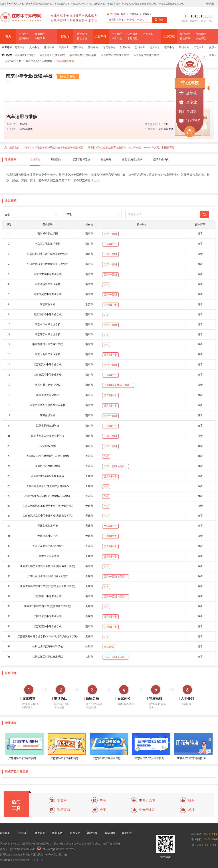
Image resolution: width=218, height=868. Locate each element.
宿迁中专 (199, 47)
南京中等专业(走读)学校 (83, 55)
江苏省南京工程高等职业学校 (48, 436)
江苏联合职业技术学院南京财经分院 (48, 254)
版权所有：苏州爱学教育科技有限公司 (22, 860)
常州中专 (64, 47)
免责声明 (40, 833)
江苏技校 (169, 36)
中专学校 (117, 34)
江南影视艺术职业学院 (48, 466)
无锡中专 (34, 47)
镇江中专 (169, 47)
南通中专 (93, 47)
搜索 (159, 20)
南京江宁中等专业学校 (48, 334)
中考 (103, 800)
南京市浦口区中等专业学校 (48, 344)
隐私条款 (57, 833)
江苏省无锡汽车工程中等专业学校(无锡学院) (48, 506)
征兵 (191, 800)
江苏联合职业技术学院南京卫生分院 (48, 264)
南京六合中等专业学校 (48, 354)
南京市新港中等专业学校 (48, 314)
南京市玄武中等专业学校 (115, 55)
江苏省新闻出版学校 (48, 426)
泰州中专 (184, 47)
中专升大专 (147, 800)
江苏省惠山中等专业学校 (48, 596)
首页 (8, 36)
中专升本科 (147, 810)
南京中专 (20, 47)
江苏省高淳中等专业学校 (48, 375)
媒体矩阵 (92, 833)
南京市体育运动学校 (48, 395)
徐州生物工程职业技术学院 (48, 657)
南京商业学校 (48, 304)
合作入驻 (75, 833)
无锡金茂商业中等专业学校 (48, 546)
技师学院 (201, 34)
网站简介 (5, 833)
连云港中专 (109, 47)
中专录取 (148, 34)
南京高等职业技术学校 (52, 55)
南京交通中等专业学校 (48, 385)
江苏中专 (101, 36)
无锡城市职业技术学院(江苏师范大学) (48, 456)
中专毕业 (117, 38)
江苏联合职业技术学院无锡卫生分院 (48, 576)
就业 (191, 810)
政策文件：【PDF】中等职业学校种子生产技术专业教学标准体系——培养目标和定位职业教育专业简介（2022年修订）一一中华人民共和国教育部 (92, 148)
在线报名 (147, 14)
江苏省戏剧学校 (48, 446)
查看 (200, 234)
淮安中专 (125, 47)
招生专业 (82, 38)
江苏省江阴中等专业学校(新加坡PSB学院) (47, 606)
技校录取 (201, 38)
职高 (123, 14)
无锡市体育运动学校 (48, 556)
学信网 (62, 800)
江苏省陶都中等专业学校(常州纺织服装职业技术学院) (48, 636)
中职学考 (40, 38)
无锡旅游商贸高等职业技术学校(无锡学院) (48, 496)
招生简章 (132, 34)
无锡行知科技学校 (48, 536)
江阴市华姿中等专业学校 (48, 616)
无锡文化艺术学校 (48, 526)
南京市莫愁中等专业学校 (48, 294)
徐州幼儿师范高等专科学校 (48, 646)
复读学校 (40, 34)
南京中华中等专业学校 (48, 324)
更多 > (213, 47)
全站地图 (110, 833)
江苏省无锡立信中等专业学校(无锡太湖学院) (48, 516)
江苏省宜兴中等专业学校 (48, 626)
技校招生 (185, 34)
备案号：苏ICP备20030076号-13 (18, 849)
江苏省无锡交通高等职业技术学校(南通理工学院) (48, 566)
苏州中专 (78, 47)
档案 (103, 810)
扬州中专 (155, 47)
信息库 (65, 36)
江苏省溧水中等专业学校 (48, 365)
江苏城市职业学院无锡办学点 (48, 476)
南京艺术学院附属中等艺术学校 (48, 405)
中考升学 (134, 14)
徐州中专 (49, 47)
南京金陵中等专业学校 (146, 55)
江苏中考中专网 (13, 61)
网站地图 (210, 4)
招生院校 (82, 34)
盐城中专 (140, 47)
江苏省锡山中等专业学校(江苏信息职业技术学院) (48, 586)
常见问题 (132, 38)
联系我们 (23, 833)
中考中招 (24, 34)
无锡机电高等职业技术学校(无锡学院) (48, 486)
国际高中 (24, 38)
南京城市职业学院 (25, 55)
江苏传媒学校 (48, 415)
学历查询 (63, 810)
